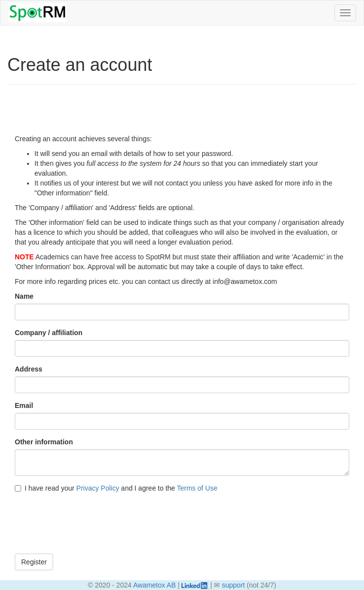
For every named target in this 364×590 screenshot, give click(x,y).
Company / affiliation (49, 333)
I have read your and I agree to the (116, 488)
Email (24, 405)
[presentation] (90, 527)
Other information (44, 442)
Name (24, 296)
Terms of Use (197, 488)
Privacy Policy (98, 488)
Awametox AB (155, 585)
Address (29, 369)
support (233, 585)
